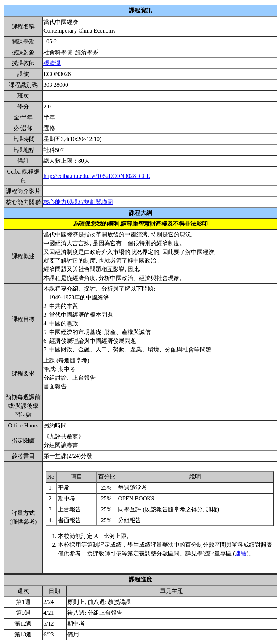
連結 (241, 553)
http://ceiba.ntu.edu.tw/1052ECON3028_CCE (97, 176)
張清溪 (52, 63)
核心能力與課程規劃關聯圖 (78, 202)
